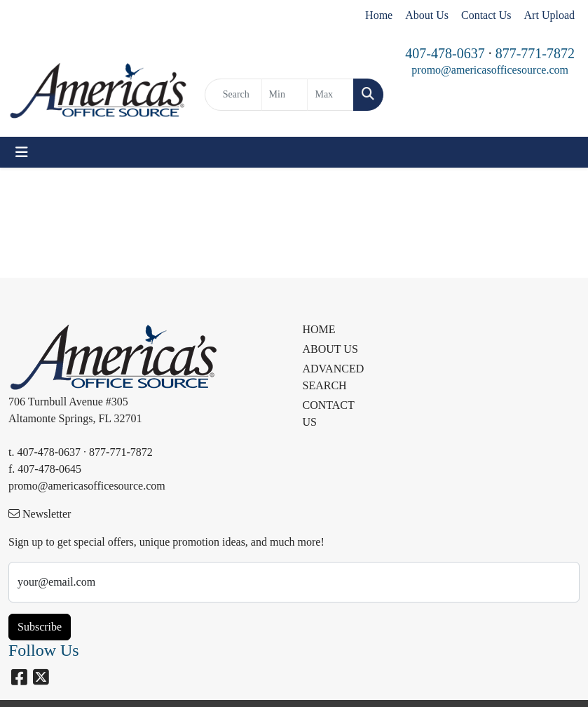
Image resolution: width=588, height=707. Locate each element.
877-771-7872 (535, 53)
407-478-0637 (445, 53)
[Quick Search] (233, 95)
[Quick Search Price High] (330, 95)
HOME (319, 329)
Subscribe (40, 627)
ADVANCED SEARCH (331, 377)
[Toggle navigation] (22, 152)
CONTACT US (329, 413)
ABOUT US (330, 349)
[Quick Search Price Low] (285, 95)
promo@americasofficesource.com (490, 70)
